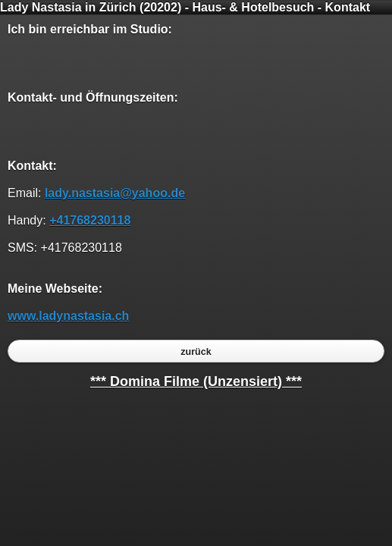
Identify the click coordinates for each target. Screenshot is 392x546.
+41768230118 (90, 220)
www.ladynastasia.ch (68, 316)
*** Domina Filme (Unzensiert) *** (196, 381)
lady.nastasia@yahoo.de (115, 193)
